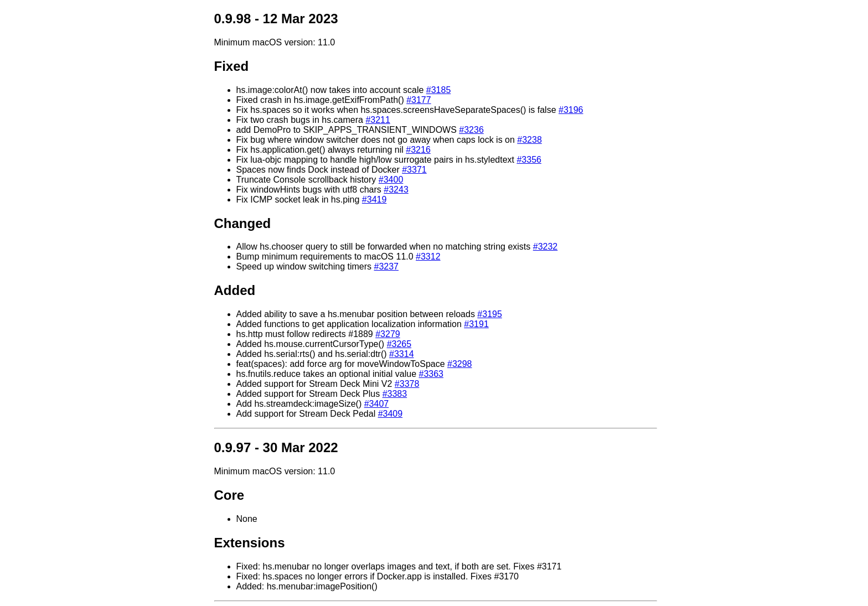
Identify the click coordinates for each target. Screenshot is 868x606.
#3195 (490, 314)
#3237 (387, 266)
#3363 (431, 374)
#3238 (529, 140)
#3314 (402, 354)
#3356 (529, 160)
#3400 (391, 180)
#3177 (419, 100)
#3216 (418, 150)
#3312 (428, 257)
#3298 (460, 364)
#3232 (546, 247)
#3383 (395, 394)
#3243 (396, 190)
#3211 (378, 120)
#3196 (571, 110)
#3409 (391, 414)
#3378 (407, 384)
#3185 (439, 90)
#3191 (476, 324)
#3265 (399, 344)
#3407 (377, 404)
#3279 (388, 334)
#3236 (471, 130)
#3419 (374, 200)
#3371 (414, 170)
